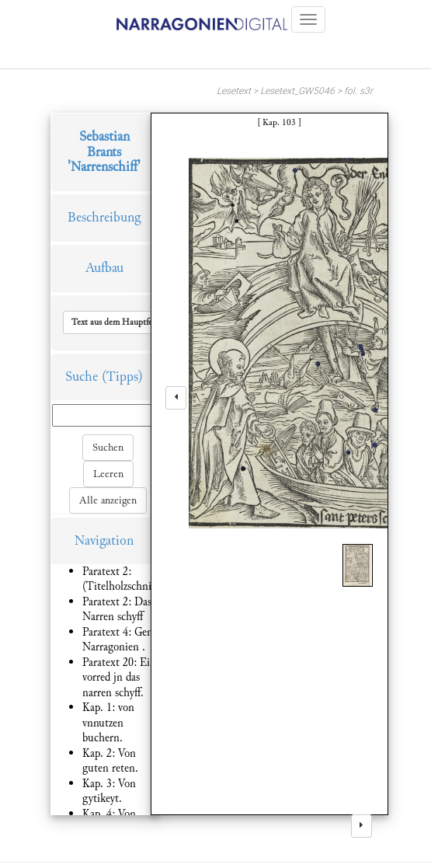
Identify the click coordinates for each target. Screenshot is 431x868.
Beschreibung (104, 217)
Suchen (108, 448)
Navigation (104, 540)
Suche (82, 376)
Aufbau (104, 268)
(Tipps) (122, 376)
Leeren (108, 474)
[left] (176, 398)
